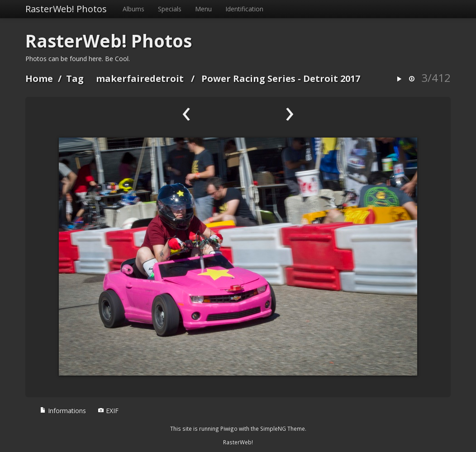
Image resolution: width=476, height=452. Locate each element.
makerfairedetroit (140, 79)
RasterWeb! (238, 442)
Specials (170, 9)
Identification (244, 9)
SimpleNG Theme (283, 428)
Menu (203, 9)
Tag (75, 79)
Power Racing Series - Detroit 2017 (281, 79)
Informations (63, 411)
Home (39, 79)
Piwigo (229, 428)
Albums (133, 9)
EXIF (108, 411)
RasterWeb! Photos (66, 9)
